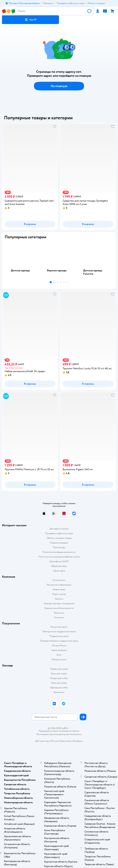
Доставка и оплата (59, 529)
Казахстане (65, 741)
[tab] (23, 261)
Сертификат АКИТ (59, 561)
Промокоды (59, 547)
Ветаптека (59, 692)
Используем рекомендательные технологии (59, 734)
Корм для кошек (59, 674)
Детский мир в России (47, 741)
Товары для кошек (59, 669)
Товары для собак (59, 678)
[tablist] (59, 261)
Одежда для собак (59, 688)
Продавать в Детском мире (59, 533)
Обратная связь (59, 566)
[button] (30, 20)
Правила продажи (59, 543)
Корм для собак (59, 683)
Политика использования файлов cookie (59, 557)
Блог (59, 655)
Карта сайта (59, 571)
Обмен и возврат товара (59, 538)
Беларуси (78, 741)
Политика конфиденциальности (59, 552)
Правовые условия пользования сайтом (59, 731)
